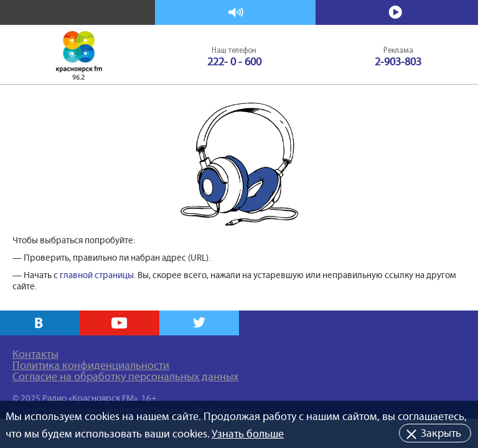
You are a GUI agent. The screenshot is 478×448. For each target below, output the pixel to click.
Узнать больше (248, 434)
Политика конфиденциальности (91, 365)
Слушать (236, 13)
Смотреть (397, 13)
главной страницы (97, 275)
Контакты (35, 354)
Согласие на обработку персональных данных (125, 376)
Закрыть (441, 433)
